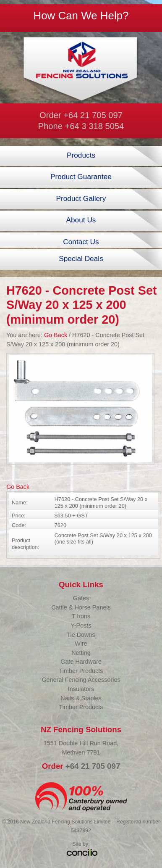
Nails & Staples (81, 698)
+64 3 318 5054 (95, 126)
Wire (81, 644)
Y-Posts (81, 625)
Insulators (81, 689)
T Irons (81, 616)
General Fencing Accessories (81, 680)
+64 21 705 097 (93, 115)
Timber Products (81, 671)
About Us (81, 220)
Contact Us (81, 242)
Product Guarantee (81, 177)
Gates (81, 598)
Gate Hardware (81, 662)
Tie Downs (81, 635)
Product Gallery (81, 198)
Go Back (56, 335)
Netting (81, 653)
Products (81, 155)
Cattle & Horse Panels (81, 607)
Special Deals (81, 259)
